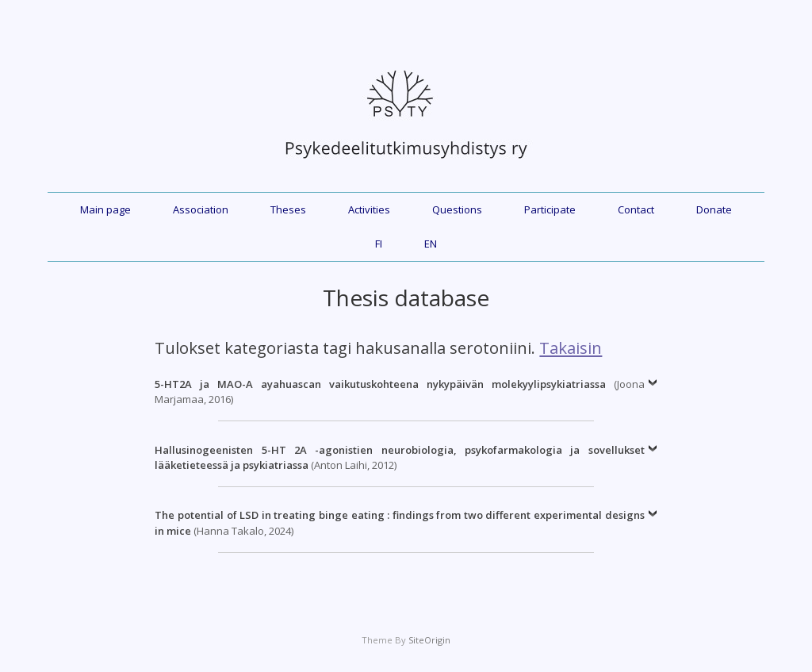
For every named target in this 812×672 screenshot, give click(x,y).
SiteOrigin (429, 640)
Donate (714, 209)
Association (201, 209)
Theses (288, 209)
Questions (457, 209)
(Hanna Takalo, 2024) (399, 523)
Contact (636, 209)
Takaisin (571, 348)
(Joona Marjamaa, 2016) (399, 392)
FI (379, 244)
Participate (550, 209)
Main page (105, 209)
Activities (369, 209)
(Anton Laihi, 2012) (399, 458)
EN (431, 244)
